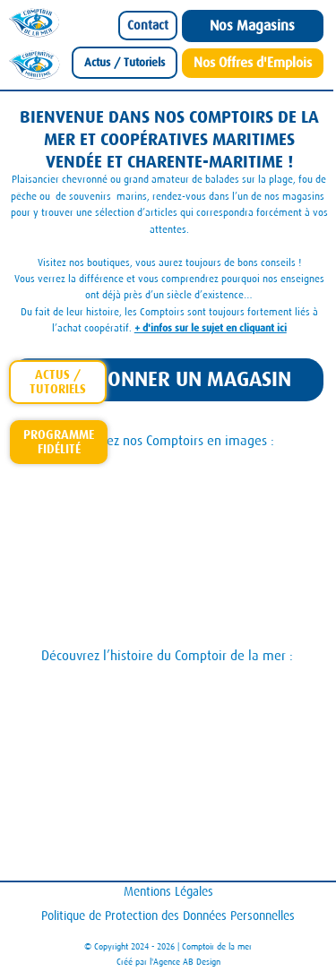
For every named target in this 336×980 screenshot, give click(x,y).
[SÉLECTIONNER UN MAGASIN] (167, 380)
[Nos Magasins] (253, 26)
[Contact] (148, 26)
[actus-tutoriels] (58, 382)
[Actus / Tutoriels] (125, 63)
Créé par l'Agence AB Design (168, 962)
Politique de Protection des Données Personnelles (168, 916)
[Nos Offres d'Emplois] (253, 63)
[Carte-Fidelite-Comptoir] (59, 442)
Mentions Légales (168, 891)
